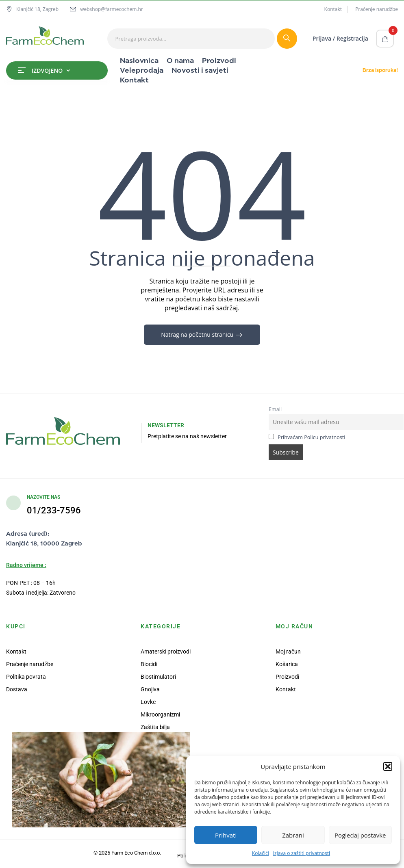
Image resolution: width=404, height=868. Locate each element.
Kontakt (333, 9)
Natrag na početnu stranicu (198, 334)
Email (275, 409)
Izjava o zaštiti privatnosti (302, 853)
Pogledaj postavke (360, 835)
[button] (388, 766)
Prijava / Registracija (340, 38)
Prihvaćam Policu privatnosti (311, 437)
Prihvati (226, 835)
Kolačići (261, 853)
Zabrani (293, 835)
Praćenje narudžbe (377, 9)
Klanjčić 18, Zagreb (32, 9)
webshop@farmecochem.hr (112, 9)
